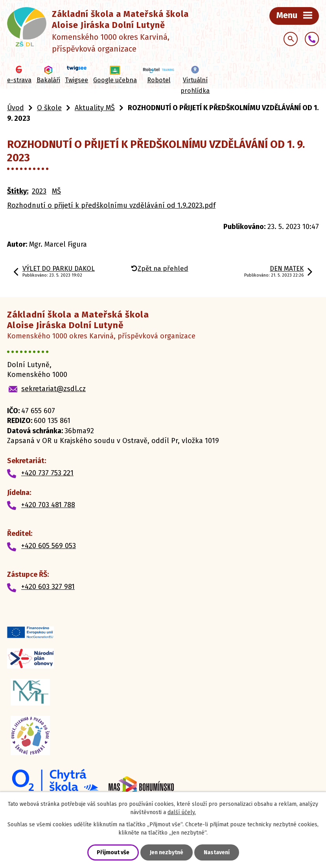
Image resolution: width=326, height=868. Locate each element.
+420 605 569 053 (49, 546)
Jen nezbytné (167, 852)
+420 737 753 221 (47, 473)
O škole (49, 108)
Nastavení (217, 852)
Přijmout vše (113, 852)
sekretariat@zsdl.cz (53, 389)
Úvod (16, 108)
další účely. (182, 812)
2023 (39, 191)
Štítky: (18, 191)
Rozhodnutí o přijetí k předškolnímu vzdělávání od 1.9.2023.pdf (111, 205)
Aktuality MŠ (95, 108)
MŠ (56, 191)
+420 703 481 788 (48, 505)
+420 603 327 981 (48, 587)
